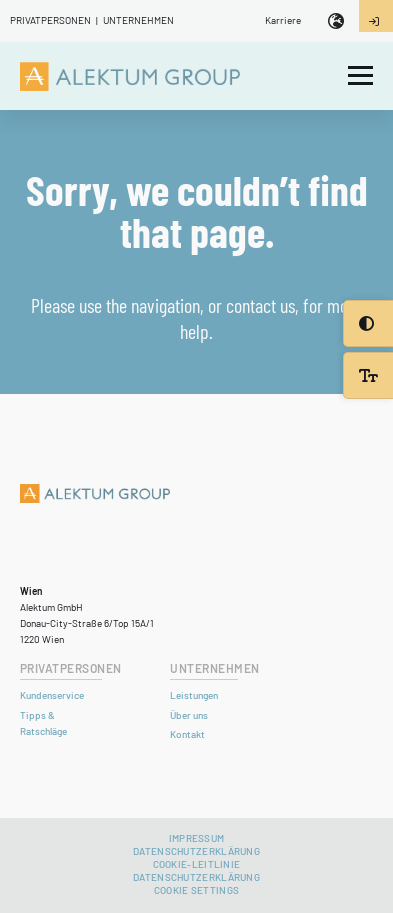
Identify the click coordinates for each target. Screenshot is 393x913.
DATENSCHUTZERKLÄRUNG (196, 877)
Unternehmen (138, 20)
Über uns (189, 715)
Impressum (197, 838)
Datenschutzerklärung (196, 851)
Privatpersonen (50, 20)
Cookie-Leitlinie (197, 864)
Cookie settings (197, 890)
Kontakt (187, 734)
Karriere (283, 20)
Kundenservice (52, 695)
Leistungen (194, 695)
